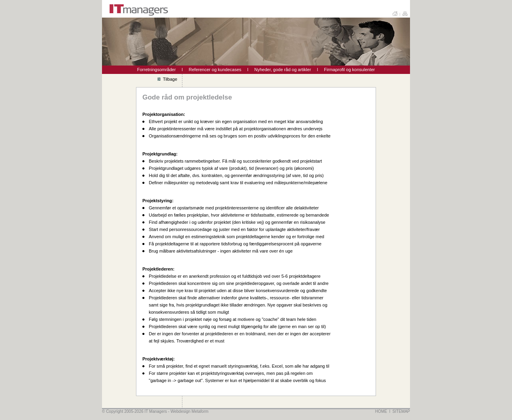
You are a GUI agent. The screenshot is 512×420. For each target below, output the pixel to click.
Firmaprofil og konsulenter (349, 70)
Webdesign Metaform (189, 411)
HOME (381, 411)
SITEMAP (401, 411)
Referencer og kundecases (215, 70)
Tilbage (167, 79)
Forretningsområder (157, 70)
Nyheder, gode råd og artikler (283, 70)
